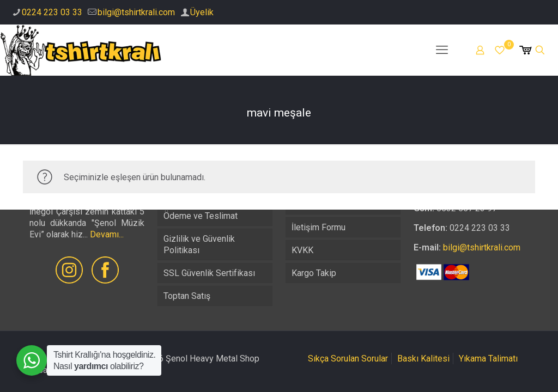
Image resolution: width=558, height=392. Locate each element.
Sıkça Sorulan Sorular (348, 359)
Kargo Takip (314, 273)
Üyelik (202, 12)
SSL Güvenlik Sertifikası (209, 273)
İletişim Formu (319, 227)
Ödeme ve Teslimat (201, 216)
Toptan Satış (187, 296)
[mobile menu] (442, 50)
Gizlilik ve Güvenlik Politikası (199, 244)
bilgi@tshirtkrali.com (136, 12)
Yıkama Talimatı (488, 359)
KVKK (302, 250)
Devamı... (107, 234)
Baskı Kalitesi (423, 359)
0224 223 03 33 (52, 12)
